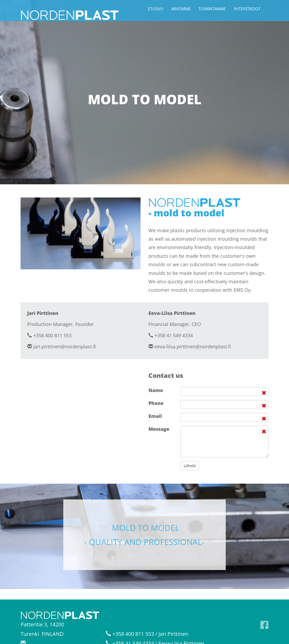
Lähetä (190, 466)
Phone (156, 403)
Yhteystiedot (247, 9)
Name (156, 390)
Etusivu (156, 9)
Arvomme (181, 9)
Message (159, 429)
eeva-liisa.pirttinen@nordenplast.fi (193, 346)
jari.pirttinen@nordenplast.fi (65, 346)
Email (155, 416)
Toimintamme (212, 9)
